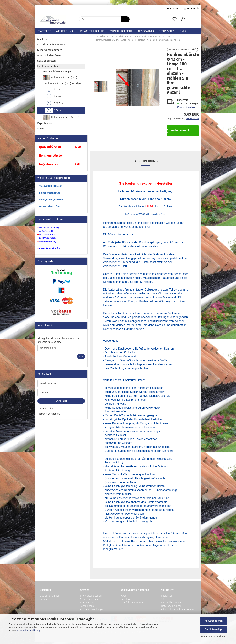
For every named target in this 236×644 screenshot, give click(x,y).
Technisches (167, 31)
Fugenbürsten (45, 125)
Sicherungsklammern (50, 52)
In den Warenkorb (181, 132)
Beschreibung (146, 163)
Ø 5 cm (53, 92)
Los (81, 358)
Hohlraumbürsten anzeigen (57, 74)
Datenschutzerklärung (28, 630)
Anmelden (61, 403)
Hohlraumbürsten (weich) (61, 119)
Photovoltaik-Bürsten (50, 57)
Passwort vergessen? (49, 416)
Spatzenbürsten (46, 63)
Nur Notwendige (214, 629)
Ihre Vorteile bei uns (91, 31)
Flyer (183, 31)
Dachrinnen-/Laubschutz (52, 46)
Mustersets (44, 41)
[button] (183, 19)
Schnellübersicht (121, 31)
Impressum (172, 9)
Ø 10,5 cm (55, 105)
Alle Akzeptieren (214, 621)
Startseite (44, 31)
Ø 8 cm (53, 99)
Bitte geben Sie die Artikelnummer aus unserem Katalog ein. (59, 342)
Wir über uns (64, 31)
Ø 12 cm (54, 112)
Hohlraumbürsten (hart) (60, 80)
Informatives (146, 31)
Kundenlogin (191, 9)
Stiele (40, 131)
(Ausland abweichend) (187, 109)
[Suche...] (125, 19)
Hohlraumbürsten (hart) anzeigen (63, 86)
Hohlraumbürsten (48, 68)
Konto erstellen (46, 411)
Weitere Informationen (214, 637)
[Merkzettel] (175, 19)
